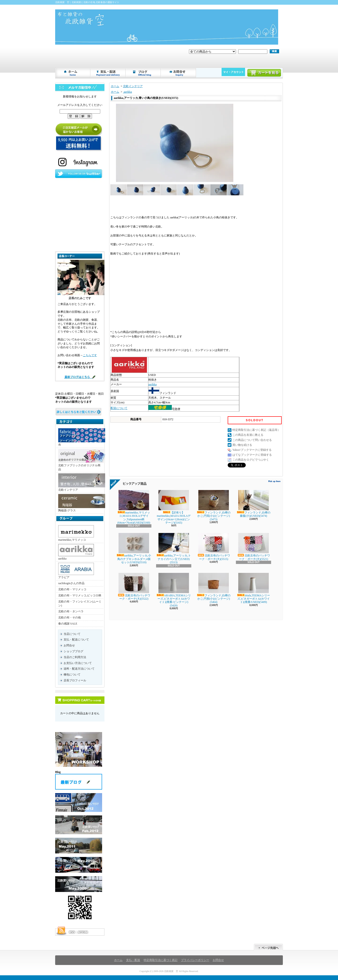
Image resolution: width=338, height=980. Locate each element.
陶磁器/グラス (81, 503)
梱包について (72, 675)
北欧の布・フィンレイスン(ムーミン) (80, 604)
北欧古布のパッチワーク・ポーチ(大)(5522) (134, 587)
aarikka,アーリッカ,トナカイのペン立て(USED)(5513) (174, 548)
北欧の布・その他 (69, 617)
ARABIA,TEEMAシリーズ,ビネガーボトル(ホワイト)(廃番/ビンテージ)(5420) (174, 590)
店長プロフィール (75, 680)
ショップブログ (143, 73)
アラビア (76, 571)
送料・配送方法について (79, 669)
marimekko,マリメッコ (76, 533)
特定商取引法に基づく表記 (161, 960)
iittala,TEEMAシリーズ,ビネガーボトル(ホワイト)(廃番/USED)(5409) (253, 588)
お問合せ (179, 73)
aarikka (76, 552)
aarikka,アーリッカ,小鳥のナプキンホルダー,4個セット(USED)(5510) (134, 548)
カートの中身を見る (80, 700)
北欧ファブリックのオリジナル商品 (81, 460)
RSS (72, 932)
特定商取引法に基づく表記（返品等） (256, 430)
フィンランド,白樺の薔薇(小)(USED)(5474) (254, 504)
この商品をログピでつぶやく (251, 460)
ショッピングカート (264, 73)
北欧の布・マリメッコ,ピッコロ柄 (80, 595)
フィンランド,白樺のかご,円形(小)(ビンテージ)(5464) (214, 588)
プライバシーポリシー (195, 960)
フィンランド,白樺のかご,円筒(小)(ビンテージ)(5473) (214, 505)
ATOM (83, 932)
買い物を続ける (242, 445)
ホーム (73, 73)
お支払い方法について (78, 663)
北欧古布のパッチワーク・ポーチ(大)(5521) (253, 547)
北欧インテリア (81, 482)
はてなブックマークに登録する (252, 455)
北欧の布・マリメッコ (72, 589)
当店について (72, 634)
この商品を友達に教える (248, 435)
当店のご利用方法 (75, 657)
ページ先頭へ (268, 947)
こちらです (90, 355)
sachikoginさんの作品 (71, 583)
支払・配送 (133, 960)
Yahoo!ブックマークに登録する (252, 450)
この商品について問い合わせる (252, 440)
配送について (119, 408)
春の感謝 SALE (68, 624)
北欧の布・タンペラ (71, 611)
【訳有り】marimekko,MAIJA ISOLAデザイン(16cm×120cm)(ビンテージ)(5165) (174, 507)
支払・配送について (108, 73)
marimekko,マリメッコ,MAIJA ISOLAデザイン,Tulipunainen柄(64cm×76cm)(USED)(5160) (134, 507)
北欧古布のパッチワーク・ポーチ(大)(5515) (214, 547)
